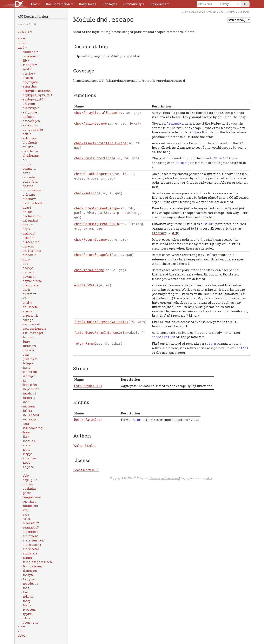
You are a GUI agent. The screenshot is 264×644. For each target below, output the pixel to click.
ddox (209, 478)
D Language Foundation (164, 478)
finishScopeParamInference (98, 333)
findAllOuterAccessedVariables (101, 322)
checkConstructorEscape (95, 158)
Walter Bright (84, 446)
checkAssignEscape (90, 124)
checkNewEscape (87, 193)
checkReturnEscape (90, 240)
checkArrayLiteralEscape (96, 113)
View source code (193, 12)
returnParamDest (88, 344)
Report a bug (215, 12)
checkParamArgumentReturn (97, 224)
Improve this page (238, 12)
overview (25, 31)
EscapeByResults (88, 386)
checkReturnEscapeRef (93, 255)
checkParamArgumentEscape (97, 208)
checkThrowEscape (89, 270)
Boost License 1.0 (86, 470)
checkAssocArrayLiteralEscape (100, 143)
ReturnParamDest (88, 420)
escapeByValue (86, 285)
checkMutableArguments (94, 174)
